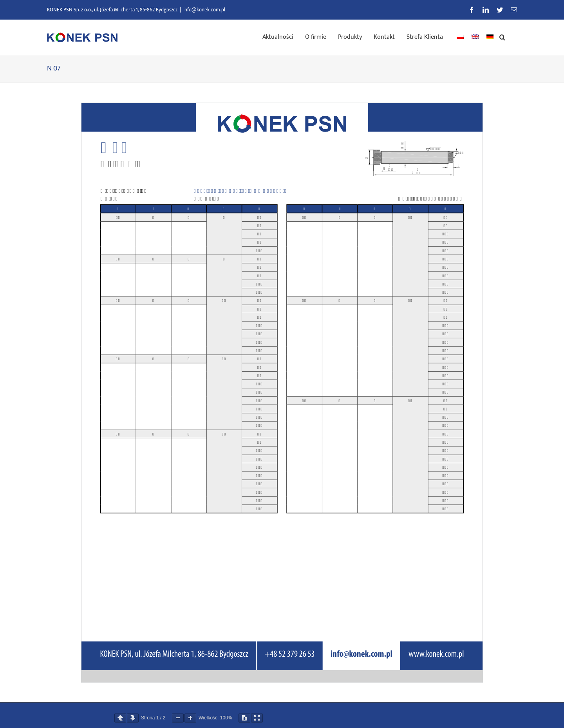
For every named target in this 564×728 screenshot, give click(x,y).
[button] (502, 36)
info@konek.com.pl (204, 10)
